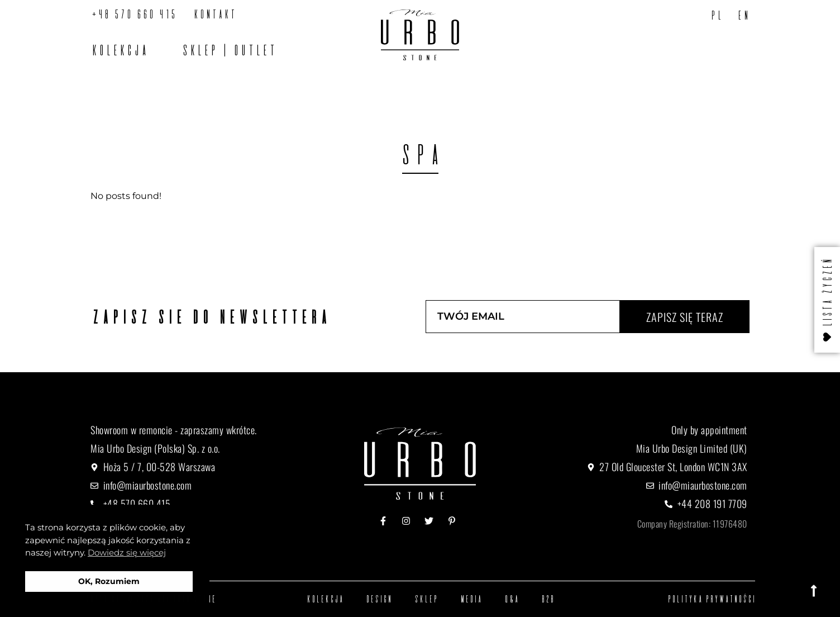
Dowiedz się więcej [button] (127, 552)
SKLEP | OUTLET (228, 50)
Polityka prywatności (711, 599)
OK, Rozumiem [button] (109, 581)
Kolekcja (119, 50)
